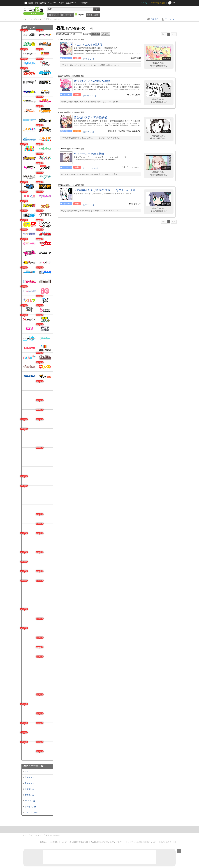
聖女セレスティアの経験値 (90, 117)
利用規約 (54, 842)
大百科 (61, 3)
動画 (31, 3)
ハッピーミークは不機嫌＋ (90, 154)
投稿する (154, 19)
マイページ (170, 19)
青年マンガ (29, 783)
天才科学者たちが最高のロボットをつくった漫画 (104, 190)
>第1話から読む (159, 63)
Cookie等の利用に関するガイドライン (107, 842)
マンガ (81, 15)
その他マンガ (30, 807)
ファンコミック (31, 813)
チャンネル (52, 3)
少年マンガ (29, 777)
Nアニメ (75, 3)
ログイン (144, 3)
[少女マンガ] (89, 59)
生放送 (43, 3)
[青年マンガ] (89, 132)
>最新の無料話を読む (159, 66)
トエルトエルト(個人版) (89, 45)
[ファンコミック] (91, 168)
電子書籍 (94, 15)
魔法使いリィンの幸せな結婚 (92, 81)
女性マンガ (29, 795)
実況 (68, 3)
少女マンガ (29, 789)
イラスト (68, 15)
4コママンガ (30, 801)
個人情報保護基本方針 (79, 842)
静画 (37, 3)
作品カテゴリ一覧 (33, 766)
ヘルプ (64, 842)
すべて (28, 771)
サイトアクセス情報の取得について (141, 842)
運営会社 (44, 842)
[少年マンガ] (89, 205)
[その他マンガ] (90, 96)
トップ (54, 15)
